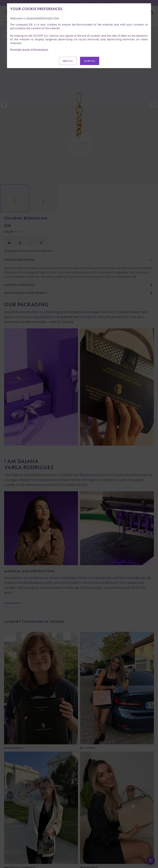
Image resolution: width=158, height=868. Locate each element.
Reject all (68, 61)
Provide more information (29, 50)
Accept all (90, 61)
